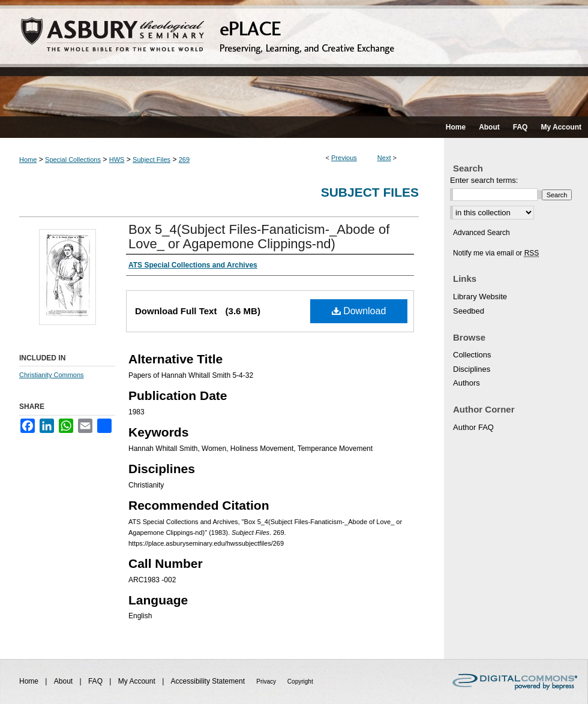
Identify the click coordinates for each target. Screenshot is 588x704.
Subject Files (151, 160)
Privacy (267, 682)
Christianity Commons (52, 375)
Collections (472, 355)
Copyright (300, 682)
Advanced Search (481, 233)
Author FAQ (473, 427)
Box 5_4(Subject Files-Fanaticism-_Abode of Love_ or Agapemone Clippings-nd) (259, 237)
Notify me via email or (496, 253)
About (64, 681)
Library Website (480, 297)
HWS (117, 160)
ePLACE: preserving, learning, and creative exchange (294, 58)
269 (184, 160)
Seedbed (469, 311)
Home (28, 160)
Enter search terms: (484, 180)
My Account (138, 681)
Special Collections (73, 160)
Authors (466, 383)
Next (384, 158)
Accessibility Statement (209, 681)
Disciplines (472, 369)
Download (359, 311)
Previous (344, 158)
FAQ (96, 681)
